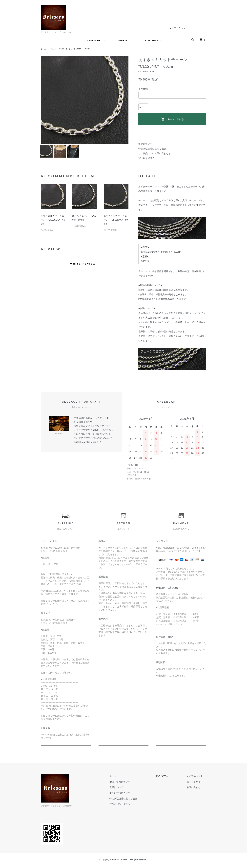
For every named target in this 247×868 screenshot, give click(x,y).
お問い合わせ (197, 789)
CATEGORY (94, 41)
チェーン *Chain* (60, 49)
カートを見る (197, 784)
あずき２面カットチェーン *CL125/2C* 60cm (53, 222)
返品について (145, 144)
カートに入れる (172, 119)
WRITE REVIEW (83, 266)
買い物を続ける (146, 158)
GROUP (123, 41)
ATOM (172, 778)
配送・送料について (130, 784)
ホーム (44, 49)
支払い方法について (130, 795)
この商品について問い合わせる (155, 153)
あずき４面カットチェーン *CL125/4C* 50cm (116, 222)
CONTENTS (152, 41)
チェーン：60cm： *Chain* (85, 49)
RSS (164, 778)
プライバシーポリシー (131, 806)
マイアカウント (177, 28)
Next (123, 100)
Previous (46, 100)
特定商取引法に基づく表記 (152, 149)
